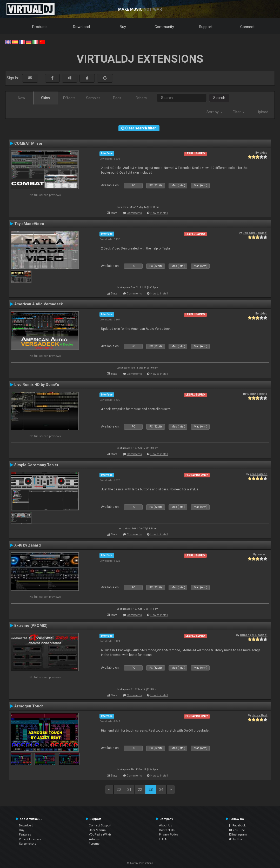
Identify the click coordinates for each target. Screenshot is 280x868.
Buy (123, 27)
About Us (165, 825)
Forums (94, 844)
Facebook (237, 825)
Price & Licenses (30, 839)
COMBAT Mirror (28, 143)
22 (140, 790)
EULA (163, 839)
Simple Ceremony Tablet (36, 465)
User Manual (98, 830)
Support (206, 27)
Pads (117, 98)
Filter (239, 112)
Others (141, 98)
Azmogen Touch (29, 706)
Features (25, 834)
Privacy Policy (169, 834)
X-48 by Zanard (28, 545)
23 (151, 790)
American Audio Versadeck (39, 304)
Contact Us (167, 830)
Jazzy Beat (260, 715)
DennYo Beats (257, 394)
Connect (247, 27)
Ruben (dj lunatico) (254, 635)
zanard (262, 554)
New (22, 98)
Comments (134, 213)
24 (161, 790)
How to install (159, 213)
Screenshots (28, 844)
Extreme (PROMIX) (31, 626)
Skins (45, 98)
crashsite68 (259, 474)
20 (119, 790)
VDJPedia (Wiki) (100, 834)
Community (164, 27)
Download (81, 27)
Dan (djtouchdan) (255, 233)
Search (219, 98)
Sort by (214, 112)
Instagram (238, 834)
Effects (69, 98)
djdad (263, 153)
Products (40, 27)
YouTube (237, 830)
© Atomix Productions (140, 863)
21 (129, 790)
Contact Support (100, 825)
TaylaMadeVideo (29, 224)
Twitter (235, 839)
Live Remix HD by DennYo (37, 385)
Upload (262, 112)
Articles (94, 839)
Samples (93, 98)
